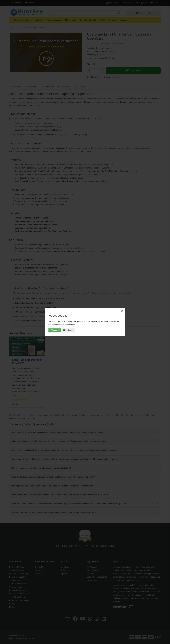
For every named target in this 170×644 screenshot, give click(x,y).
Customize (68, 330)
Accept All (55, 330)
